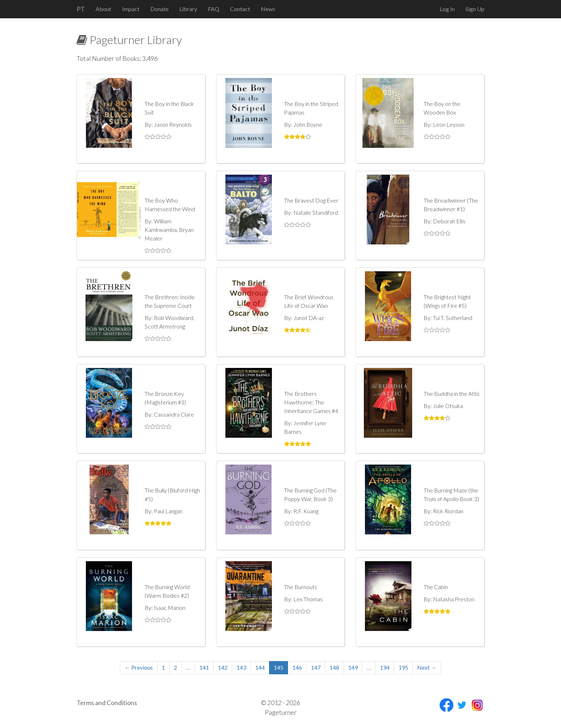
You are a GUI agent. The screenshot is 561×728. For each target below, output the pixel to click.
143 (241, 667)
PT (81, 9)
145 (279, 667)
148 (334, 667)
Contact (240, 9)
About (103, 9)
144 (260, 667)
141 (204, 667)
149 (353, 667)
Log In (447, 9)
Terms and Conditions (107, 703)
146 (297, 667)
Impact (131, 9)
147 (316, 667)
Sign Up (475, 9)
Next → (427, 667)
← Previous (139, 667)
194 (385, 667)
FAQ (214, 9)
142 (223, 667)
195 (403, 667)
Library (188, 9)
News (268, 9)
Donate (159, 9)
